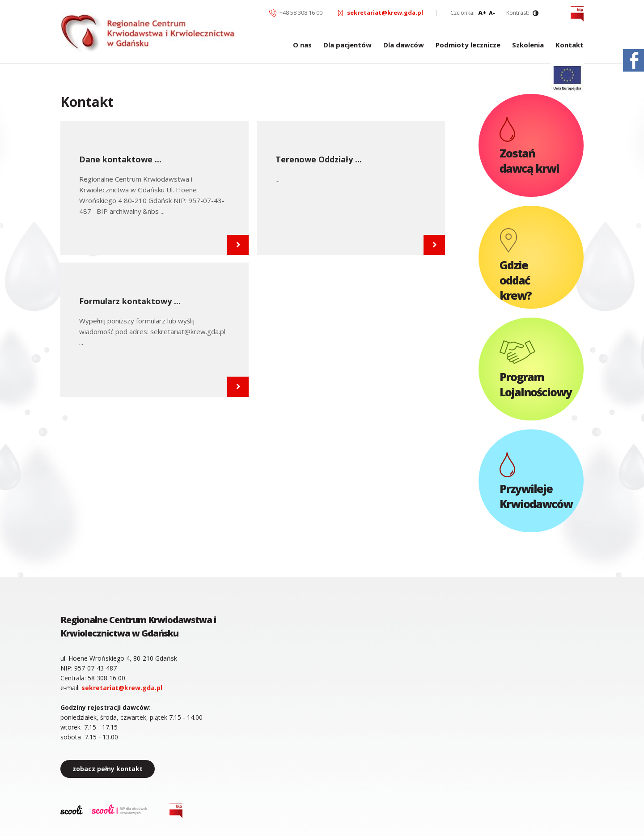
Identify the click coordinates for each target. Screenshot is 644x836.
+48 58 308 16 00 (301, 13)
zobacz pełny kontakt (108, 769)
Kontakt (570, 45)
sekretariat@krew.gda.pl (385, 13)
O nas (302, 45)
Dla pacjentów (347, 45)
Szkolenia (528, 45)
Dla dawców (404, 45)
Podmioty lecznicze (468, 45)
